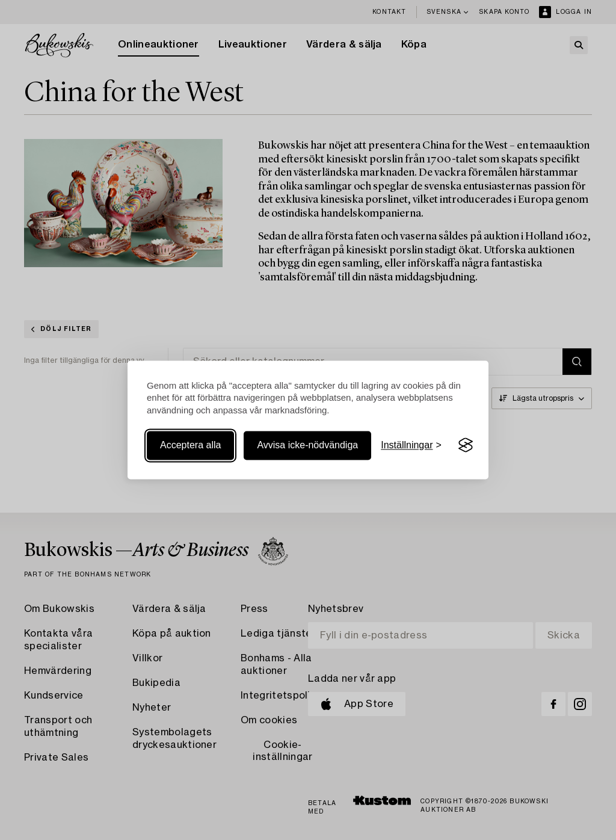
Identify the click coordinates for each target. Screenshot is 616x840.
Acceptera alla (190, 445)
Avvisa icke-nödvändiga (307, 445)
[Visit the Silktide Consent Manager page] (466, 445)
